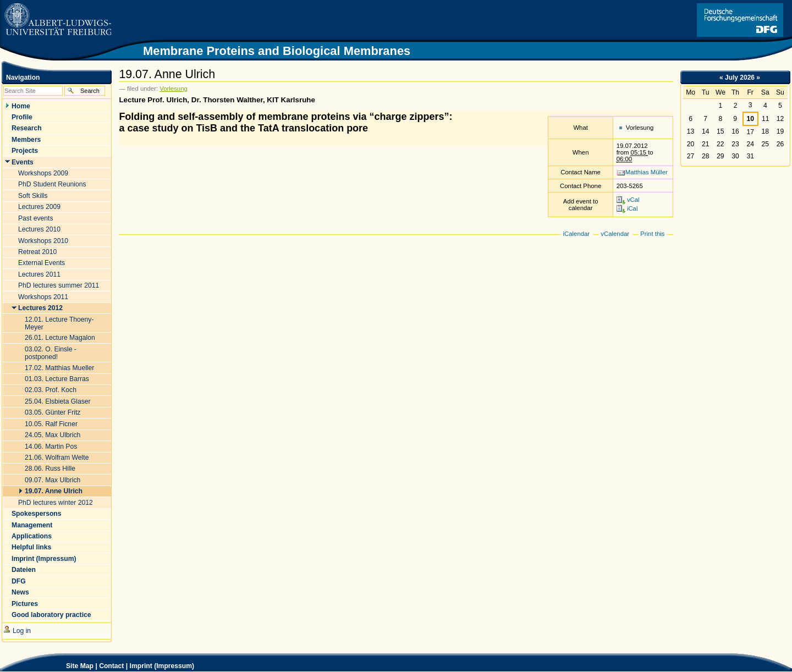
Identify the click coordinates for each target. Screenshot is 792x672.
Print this (652, 234)
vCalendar (615, 234)
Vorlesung (174, 89)
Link (740, 20)
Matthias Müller (647, 172)
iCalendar (577, 234)
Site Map (80, 666)
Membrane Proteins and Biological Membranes (277, 51)
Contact (111, 666)
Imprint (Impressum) (162, 666)
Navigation (23, 78)
